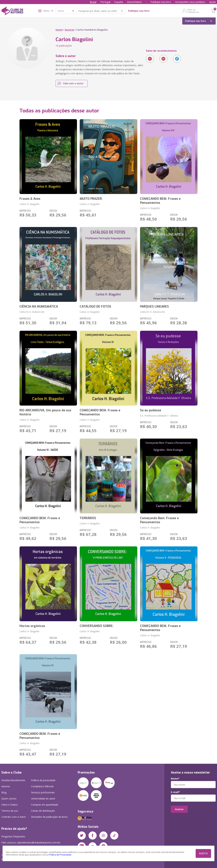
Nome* (175, 779)
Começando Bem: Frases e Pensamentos (159, 520)
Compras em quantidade (45, 805)
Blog (4, 792)
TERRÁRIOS (88, 518)
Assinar (179, 809)
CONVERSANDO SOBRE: (97, 626)
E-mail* (175, 792)
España (119, 2)
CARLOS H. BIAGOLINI (32, 312)
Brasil (93, 2)
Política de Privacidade (60, 855)
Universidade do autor (43, 799)
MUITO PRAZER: (91, 199)
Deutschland (134, 2)
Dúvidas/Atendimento (13, 780)
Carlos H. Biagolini (29, 204)
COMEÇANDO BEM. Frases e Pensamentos (100, 412)
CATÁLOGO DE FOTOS (95, 307)
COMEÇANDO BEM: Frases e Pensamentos (160, 201)
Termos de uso (10, 811)
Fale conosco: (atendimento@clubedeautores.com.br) (31, 843)
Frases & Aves (30, 199)
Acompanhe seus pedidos (190, 2)
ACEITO (203, 853)
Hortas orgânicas (32, 626)
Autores (69, 30)
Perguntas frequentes (13, 836)
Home (59, 30)
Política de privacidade (43, 780)
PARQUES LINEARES (154, 307)
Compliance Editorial (42, 786)
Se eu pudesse (151, 410)
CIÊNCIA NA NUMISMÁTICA (39, 307)
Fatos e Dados (9, 805)
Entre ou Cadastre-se (193, 11)
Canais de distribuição (43, 811)
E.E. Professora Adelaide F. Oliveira (159, 416)
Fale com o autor (73, 83)
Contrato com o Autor (14, 817)
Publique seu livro (161, 2)
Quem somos (9, 799)
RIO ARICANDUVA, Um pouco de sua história (45, 412)
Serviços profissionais (43, 792)
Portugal (105, 2)
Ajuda (212, 2)
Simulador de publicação (49, 817)
